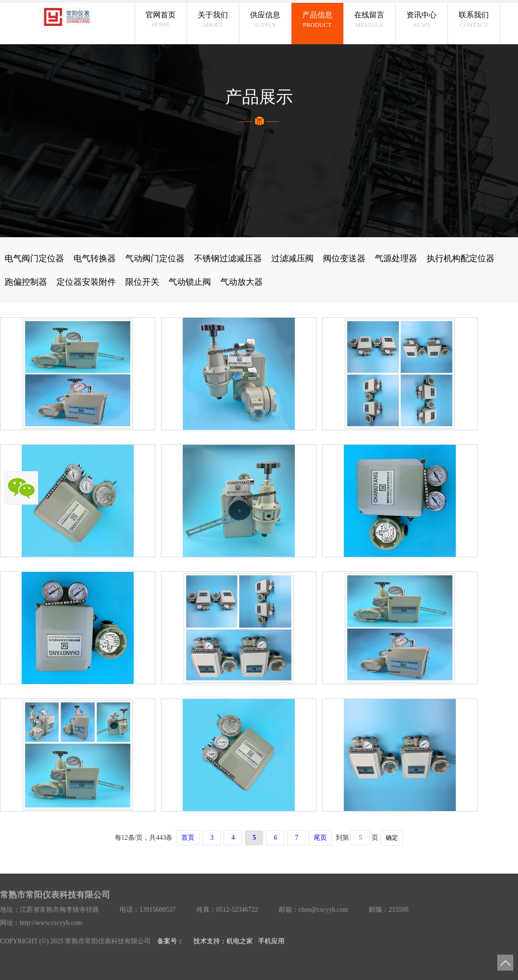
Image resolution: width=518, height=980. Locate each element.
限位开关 (142, 282)
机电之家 (240, 941)
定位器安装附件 (86, 282)
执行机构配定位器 (461, 258)
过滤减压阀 (292, 258)
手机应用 (271, 941)
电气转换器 (95, 258)
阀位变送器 (344, 258)
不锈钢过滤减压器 (228, 258)
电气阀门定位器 (34, 258)
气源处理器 (396, 258)
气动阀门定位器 (155, 258)
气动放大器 (242, 282)
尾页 (320, 838)
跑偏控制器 (26, 282)
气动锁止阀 (190, 282)
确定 (392, 838)
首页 (188, 838)
